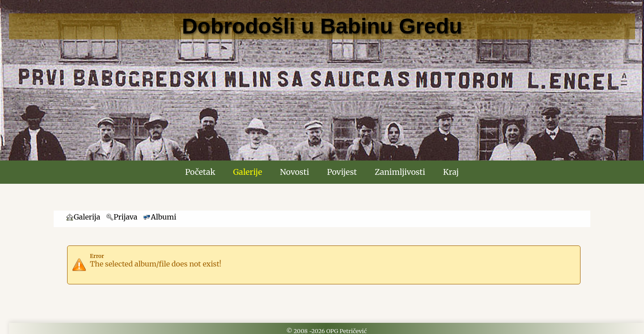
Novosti (294, 172)
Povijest (342, 172)
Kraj (451, 172)
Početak (200, 172)
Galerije (248, 172)
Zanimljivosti (400, 172)
